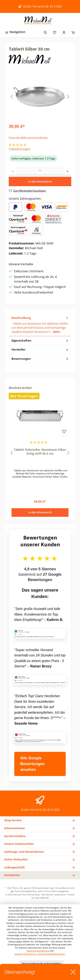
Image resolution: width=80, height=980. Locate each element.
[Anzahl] (40, 171)
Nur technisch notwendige (41, 964)
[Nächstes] (68, 97)
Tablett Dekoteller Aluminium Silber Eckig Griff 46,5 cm (40, 452)
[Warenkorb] (73, 32)
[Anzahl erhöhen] (67, 171)
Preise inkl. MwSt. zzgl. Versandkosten (28, 137)
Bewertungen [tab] (40, 359)
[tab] (40, 325)
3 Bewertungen (20, 149)
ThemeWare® (42, 898)
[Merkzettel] (55, 32)
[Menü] (15, 32)
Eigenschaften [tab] (40, 341)
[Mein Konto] (64, 32)
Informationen (15, 828)
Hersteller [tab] (40, 350)
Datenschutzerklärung (38, 951)
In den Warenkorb (40, 181)
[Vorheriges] (12, 97)
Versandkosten (62, 888)
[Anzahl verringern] (13, 171)
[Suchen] (45, 32)
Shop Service (13, 820)
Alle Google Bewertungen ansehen (32, 764)
